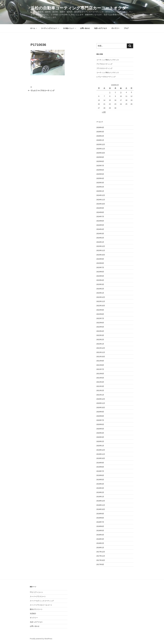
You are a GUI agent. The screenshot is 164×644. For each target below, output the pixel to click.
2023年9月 (100, 259)
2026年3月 (100, 132)
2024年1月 (100, 242)
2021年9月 (100, 361)
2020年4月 (100, 433)
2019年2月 (100, 492)
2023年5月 (100, 276)
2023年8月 (100, 263)
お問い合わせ (85, 28)
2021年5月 (100, 378)
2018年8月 (100, 518)
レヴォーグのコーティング (106, 77)
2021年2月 (100, 390)
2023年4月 (100, 280)
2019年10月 (101, 458)
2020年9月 (100, 412)
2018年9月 (100, 514)
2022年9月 (100, 310)
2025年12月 (101, 144)
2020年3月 (100, 437)
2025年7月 (100, 166)
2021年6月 (100, 374)
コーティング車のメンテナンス (108, 60)
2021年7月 (100, 369)
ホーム (34, 28)
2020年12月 (101, 399)
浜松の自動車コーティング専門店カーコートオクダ (78, 8)
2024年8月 (100, 212)
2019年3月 (100, 488)
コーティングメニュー (50, 28)
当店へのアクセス (101, 28)
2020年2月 (100, 441)
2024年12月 (101, 195)
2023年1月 (100, 293)
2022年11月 (101, 301)
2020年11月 (101, 403)
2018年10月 (101, 509)
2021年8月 (100, 365)
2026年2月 (100, 136)
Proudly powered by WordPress (41, 639)
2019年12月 (101, 450)
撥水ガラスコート (36, 609)
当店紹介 (33, 613)
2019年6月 (100, 475)
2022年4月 (100, 331)
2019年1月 (100, 497)
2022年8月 (100, 314)
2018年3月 (100, 539)
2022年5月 (100, 327)
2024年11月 (101, 200)
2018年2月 (100, 543)
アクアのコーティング (104, 64)
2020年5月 (100, 429)
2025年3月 (100, 183)
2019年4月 (100, 484)
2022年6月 (100, 323)
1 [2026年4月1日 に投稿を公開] (110, 92)
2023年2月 (100, 289)
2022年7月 (100, 318)
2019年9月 (100, 463)
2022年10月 (101, 306)
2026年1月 (100, 140)
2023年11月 (101, 250)
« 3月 (104, 112)
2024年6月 (100, 221)
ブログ (126, 28)
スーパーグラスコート (38, 596)
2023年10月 (101, 255)
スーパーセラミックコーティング (42, 601)
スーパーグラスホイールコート (41, 605)
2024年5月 (100, 225)
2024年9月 (100, 208)
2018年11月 (101, 505)
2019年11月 (101, 454)
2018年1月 (100, 548)
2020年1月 (100, 446)
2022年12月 (101, 297)
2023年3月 (100, 284)
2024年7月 (100, 217)
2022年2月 (100, 340)
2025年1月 (100, 191)
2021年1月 (100, 395)
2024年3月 (100, 234)
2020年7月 (100, 420)
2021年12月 (101, 348)
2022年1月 (100, 344)
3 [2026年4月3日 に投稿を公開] (121, 92)
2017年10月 (101, 560)
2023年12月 (101, 246)
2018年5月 (100, 531)
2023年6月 (100, 272)
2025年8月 (100, 161)
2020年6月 (100, 424)
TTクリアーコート (36, 592)
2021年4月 (100, 382)
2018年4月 (100, 535)
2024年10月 (101, 204)
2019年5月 (100, 480)
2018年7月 (100, 522)
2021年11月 (101, 352)
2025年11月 (101, 149)
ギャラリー (115, 28)
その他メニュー (70, 28)
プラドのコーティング (104, 68)
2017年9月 (100, 564)
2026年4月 (100, 127)
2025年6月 (100, 170)
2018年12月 (101, 501)
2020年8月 (100, 416)
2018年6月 (100, 526)
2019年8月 (100, 467)
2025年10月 (101, 153)
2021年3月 (100, 386)
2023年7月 (100, 267)
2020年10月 (101, 408)
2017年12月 (101, 552)
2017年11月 (101, 556)
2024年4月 (100, 229)
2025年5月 (100, 174)
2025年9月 (100, 157)
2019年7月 (100, 471)
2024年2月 (100, 238)
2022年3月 (100, 335)
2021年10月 (101, 357)
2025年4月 (100, 178)
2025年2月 (100, 187)
